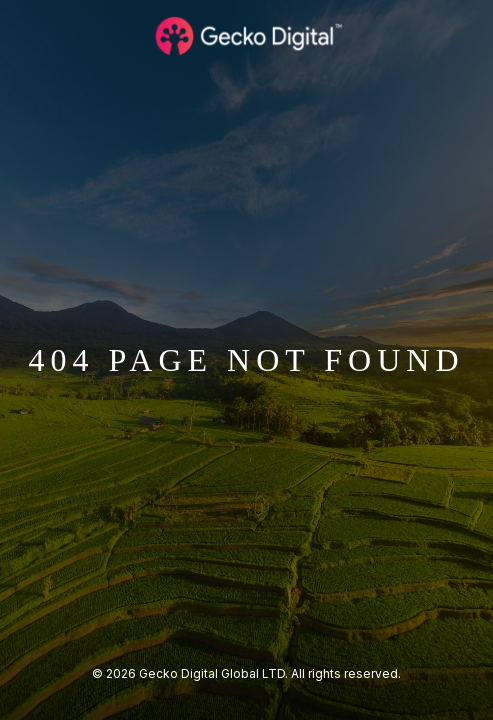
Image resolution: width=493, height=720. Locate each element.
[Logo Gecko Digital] (247, 36)
